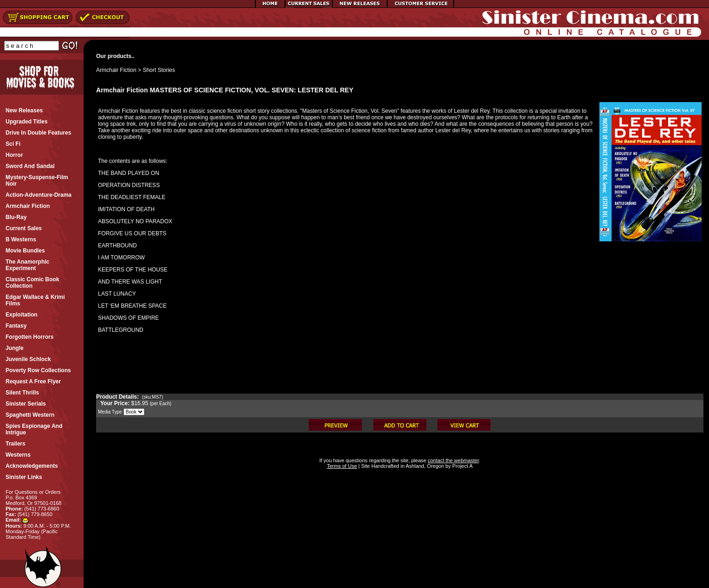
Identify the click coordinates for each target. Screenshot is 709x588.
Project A (462, 466)
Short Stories (159, 70)
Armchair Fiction (116, 70)
